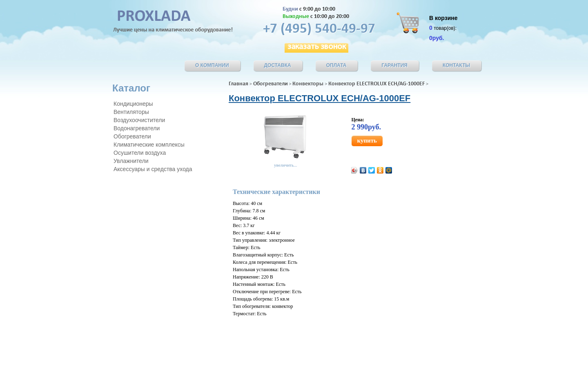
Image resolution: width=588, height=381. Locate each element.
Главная (238, 84)
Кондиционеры (133, 104)
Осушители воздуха (140, 153)
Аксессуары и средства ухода (153, 169)
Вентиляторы (131, 112)
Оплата (336, 65)
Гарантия (394, 65)
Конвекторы (308, 84)
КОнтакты (456, 65)
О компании (212, 65)
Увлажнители (131, 161)
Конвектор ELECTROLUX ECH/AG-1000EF (376, 84)
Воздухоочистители (139, 120)
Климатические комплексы (149, 145)
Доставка (278, 65)
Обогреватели (271, 84)
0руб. (437, 38)
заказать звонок (317, 47)
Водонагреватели (137, 128)
